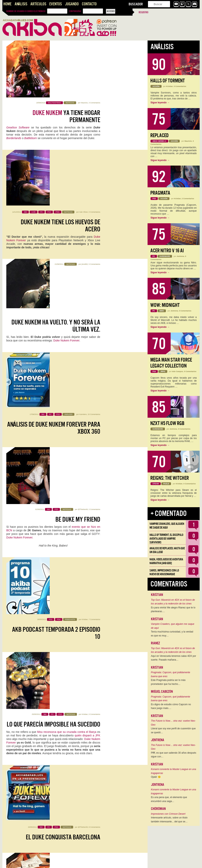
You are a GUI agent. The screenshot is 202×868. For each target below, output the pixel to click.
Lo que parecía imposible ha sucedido (53, 397)
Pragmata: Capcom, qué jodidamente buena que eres (171, 674)
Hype (21, 837)
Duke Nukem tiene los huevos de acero (60, 116)
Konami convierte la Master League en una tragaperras (173, 771)
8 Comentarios (75, 444)
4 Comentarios (94, 805)
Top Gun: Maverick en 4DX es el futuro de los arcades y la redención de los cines (173, 602)
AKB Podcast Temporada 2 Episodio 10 (56, 344)
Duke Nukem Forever (66, 188)
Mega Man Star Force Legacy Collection (171, 363)
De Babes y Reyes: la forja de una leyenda (58, 818)
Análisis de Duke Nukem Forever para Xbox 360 (54, 230)
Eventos (56, 4)
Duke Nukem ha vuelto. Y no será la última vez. (56, 173)
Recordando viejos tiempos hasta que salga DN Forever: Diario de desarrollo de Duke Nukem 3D (57, 702)
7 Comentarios (94, 330)
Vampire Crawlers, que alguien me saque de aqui (167, 526)
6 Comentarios (94, 626)
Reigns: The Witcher (170, 478)
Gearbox (88, 650)
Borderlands (14, 81)
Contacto (89, 4)
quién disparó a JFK (87, 408)
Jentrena (180, 256)
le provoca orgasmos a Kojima (81, 780)
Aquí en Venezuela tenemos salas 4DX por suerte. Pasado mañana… (173, 658)
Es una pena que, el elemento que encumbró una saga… (169, 799)
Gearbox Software (18, 71)
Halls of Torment (168, 81)
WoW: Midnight (165, 305)
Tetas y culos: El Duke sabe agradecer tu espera (66, 572)
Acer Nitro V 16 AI (167, 251)
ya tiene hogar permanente (66, 59)
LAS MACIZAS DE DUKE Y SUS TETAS (66, 609)
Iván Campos (178, 371)
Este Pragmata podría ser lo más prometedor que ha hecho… (168, 682)
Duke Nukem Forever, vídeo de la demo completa (60, 762)
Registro (144, 12)
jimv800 (85, 160)
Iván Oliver (84, 103)
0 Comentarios (94, 103)
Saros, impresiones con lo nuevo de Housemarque (164, 572)
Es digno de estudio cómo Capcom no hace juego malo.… (171, 706)
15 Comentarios (94, 217)
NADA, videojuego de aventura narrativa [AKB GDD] (166, 561)
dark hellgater (82, 626)
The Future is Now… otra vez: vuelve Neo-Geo (173, 723)
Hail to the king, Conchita (68, 511)
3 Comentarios (94, 46)
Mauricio (84, 46)
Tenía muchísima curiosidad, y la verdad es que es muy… (172, 634)
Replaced (159, 135)
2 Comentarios (94, 273)
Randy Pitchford (17, 519)
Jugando (72, 4)
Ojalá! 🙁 (156, 777)
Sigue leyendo (160, 103)
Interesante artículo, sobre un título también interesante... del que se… (169, 820)
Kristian (85, 330)
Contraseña (75, 11)
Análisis (21, 4)
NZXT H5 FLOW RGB (167, 423)
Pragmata (160, 193)
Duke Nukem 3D (53, 731)
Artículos (38, 4)
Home (7, 4)
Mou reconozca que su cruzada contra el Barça (67, 405)
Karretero (83, 217)
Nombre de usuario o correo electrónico (26, 11)
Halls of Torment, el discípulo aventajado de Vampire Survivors (166, 539)
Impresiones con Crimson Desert (168, 814)
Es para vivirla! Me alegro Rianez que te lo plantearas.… (173, 610)
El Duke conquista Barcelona (43, 454)
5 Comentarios (94, 160)
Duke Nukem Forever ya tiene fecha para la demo (56, 639)
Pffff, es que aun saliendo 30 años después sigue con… (174, 755)
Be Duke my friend (78, 284)
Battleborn (31, 81)
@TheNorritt (83, 273)
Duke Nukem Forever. (20, 302)
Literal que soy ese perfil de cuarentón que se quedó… (173, 730)
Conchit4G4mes (16, 533)
